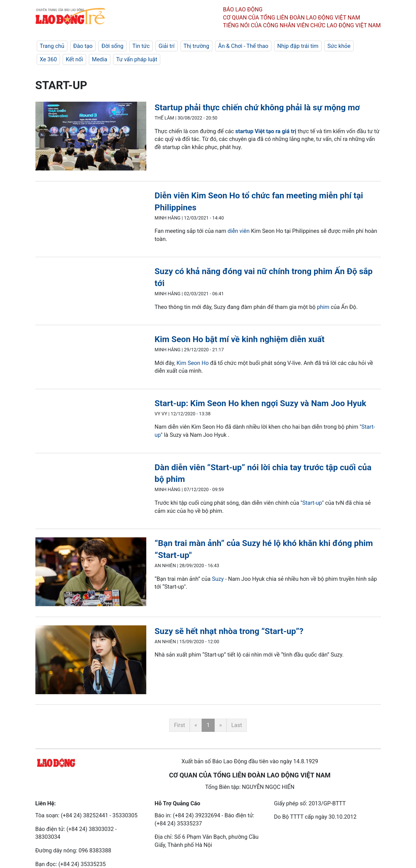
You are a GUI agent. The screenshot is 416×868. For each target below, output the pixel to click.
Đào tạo (83, 46)
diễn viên (239, 231)
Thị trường (196, 46)
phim (323, 307)
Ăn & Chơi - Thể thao (243, 46)
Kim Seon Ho (193, 363)
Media (100, 59)
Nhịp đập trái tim (298, 46)
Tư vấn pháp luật (137, 59)
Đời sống (112, 46)
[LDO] (91, 137)
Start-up (312, 503)
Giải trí (166, 46)
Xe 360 (48, 59)
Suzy (218, 579)
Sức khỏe (339, 46)
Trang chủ (52, 46)
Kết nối (74, 59)
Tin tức (141, 46)
